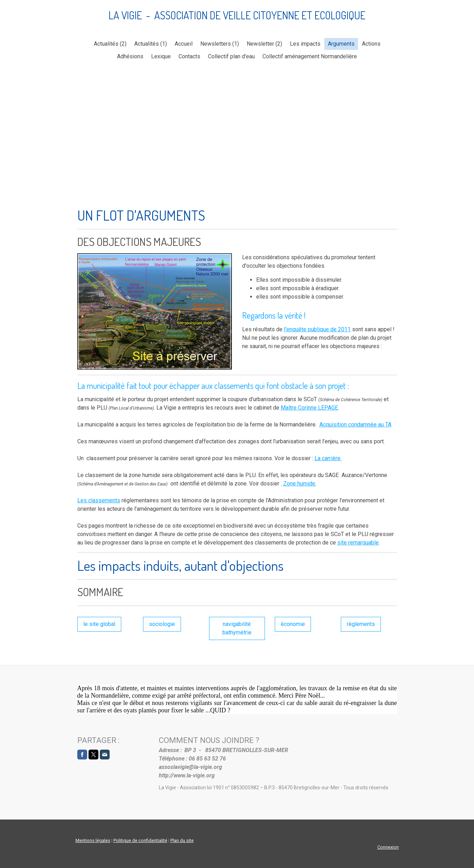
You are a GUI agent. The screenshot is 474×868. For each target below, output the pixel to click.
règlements (361, 624)
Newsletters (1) (220, 44)
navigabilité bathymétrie (237, 628)
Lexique (161, 56)
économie (293, 624)
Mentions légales (93, 840)
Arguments (341, 44)
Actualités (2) (110, 44)
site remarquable (358, 543)
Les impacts (305, 44)
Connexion (388, 847)
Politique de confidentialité (140, 840)
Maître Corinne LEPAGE (309, 408)
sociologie (162, 624)
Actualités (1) (151, 44)
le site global (99, 624)
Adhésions (130, 56)
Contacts (189, 56)
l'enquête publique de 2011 (317, 329)
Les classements (99, 500)
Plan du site (182, 840)
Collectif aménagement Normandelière (310, 56)
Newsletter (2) (264, 44)
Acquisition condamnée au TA (355, 425)
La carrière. (328, 458)
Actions (371, 44)
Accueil (184, 44)
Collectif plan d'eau (231, 56)
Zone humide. (300, 484)
